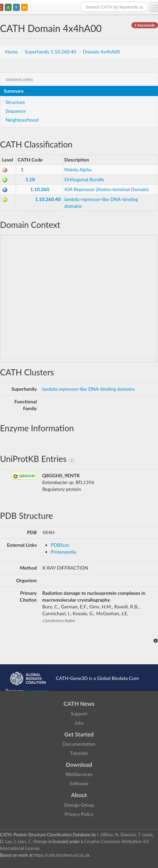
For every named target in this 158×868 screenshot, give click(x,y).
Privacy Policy (79, 814)
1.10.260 (40, 189)
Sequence (16, 111)
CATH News (79, 704)
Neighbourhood (22, 120)
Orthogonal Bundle (84, 179)
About (79, 795)
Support (79, 714)
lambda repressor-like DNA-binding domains (89, 389)
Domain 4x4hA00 (101, 52)
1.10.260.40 (48, 199)
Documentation (79, 744)
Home (12, 52)
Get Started (79, 734)
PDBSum (60, 545)
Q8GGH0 (24, 476)
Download (79, 765)
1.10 (30, 179)
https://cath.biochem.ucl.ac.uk (62, 855)
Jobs (79, 723)
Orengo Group (79, 805)
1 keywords (145, 25)
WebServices (79, 774)
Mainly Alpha (78, 169)
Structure (15, 102)
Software (79, 783)
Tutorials (79, 753)
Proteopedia (64, 552)
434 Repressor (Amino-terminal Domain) (107, 189)
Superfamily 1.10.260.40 (51, 52)
